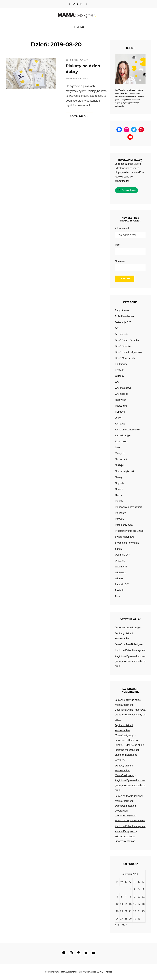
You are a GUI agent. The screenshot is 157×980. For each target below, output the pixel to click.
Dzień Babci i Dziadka (127, 340)
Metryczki (120, 454)
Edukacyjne (121, 364)
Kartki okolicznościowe (127, 430)
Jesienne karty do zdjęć (128, 628)
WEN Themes (106, 972)
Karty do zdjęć (123, 436)
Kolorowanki (122, 442)
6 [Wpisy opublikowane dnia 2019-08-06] (122, 897)
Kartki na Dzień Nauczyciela (130, 650)
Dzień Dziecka (123, 346)
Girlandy (120, 376)
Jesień (119, 418)
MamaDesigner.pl (69, 972)
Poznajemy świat (124, 525)
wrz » (124, 925)
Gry (117, 382)
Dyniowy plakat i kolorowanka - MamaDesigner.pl (125, 730)
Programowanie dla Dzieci (129, 531)
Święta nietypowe (125, 537)
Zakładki (120, 591)
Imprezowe (121, 406)
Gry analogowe (123, 388)
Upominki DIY (123, 555)
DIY (117, 328)
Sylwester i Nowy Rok (127, 543)
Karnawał (120, 424)
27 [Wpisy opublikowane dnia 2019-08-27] (122, 919)
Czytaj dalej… (82, 117)
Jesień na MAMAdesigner (129, 644)
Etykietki (120, 370)
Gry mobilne (122, 394)
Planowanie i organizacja (129, 507)
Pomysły (120, 519)
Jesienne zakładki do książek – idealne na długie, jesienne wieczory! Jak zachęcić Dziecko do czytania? (130, 750)
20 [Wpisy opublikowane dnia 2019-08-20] (122, 911)
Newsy (119, 477)
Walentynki (121, 567)
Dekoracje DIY (123, 323)
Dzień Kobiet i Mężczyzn (128, 352)
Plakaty (84, 60)
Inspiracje (120, 412)
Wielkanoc (121, 573)
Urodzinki (120, 561)
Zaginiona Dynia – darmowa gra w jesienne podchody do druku (130, 661)
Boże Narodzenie (124, 317)
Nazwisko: (121, 261)
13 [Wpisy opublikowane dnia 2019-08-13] (122, 904)
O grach (119, 483)
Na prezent (121, 460)
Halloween (121, 400)
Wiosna (119, 579)
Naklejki (119, 465)
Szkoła (119, 549)
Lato (117, 448)
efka (86, 79)
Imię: (118, 245)
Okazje (119, 495)
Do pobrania (72, 60)
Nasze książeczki (124, 471)
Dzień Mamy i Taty (125, 358)
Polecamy (120, 513)
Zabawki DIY (122, 585)
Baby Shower (122, 311)
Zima (118, 597)
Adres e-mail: (122, 228)
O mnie (119, 489)
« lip (117, 925)
